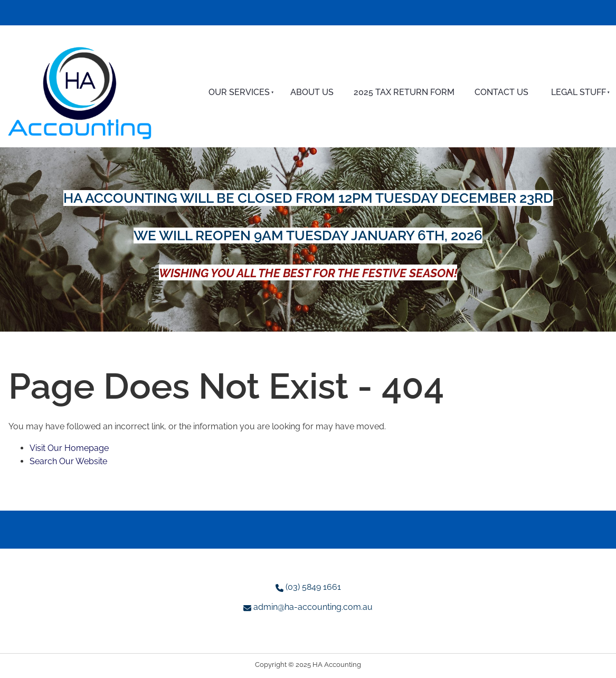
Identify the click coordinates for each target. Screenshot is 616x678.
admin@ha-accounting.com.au (313, 607)
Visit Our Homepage (69, 448)
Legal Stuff (579, 92)
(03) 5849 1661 (313, 587)
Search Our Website (68, 461)
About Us (312, 92)
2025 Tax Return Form (404, 92)
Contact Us (501, 92)
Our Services (239, 92)
